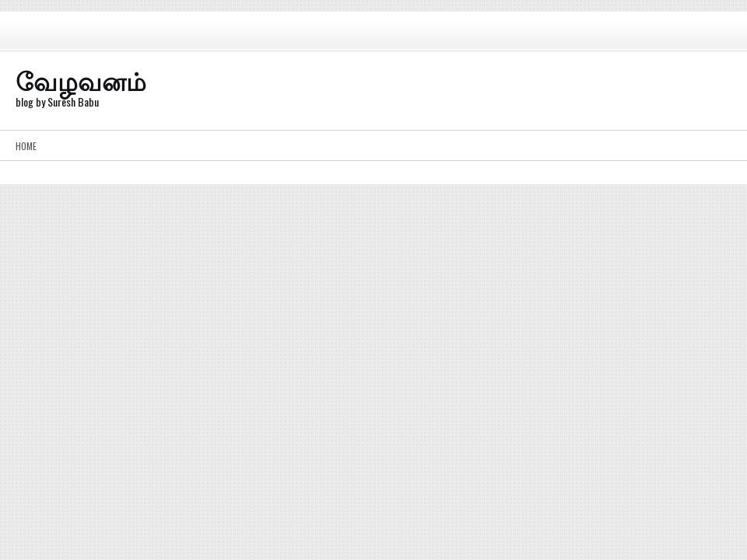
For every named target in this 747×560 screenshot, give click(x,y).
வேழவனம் (81, 80)
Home (26, 146)
